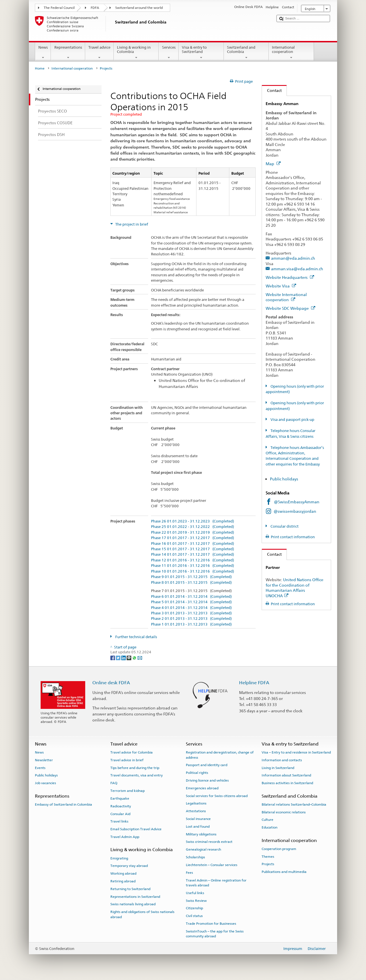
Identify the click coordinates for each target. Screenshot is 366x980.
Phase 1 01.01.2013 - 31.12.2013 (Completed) (191, 624)
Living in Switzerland (278, 768)
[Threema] (129, 657)
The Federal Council (59, 8)
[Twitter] (119, 657)
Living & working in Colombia (136, 53)
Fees (189, 873)
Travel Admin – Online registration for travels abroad (216, 883)
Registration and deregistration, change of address (220, 755)
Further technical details (136, 637)
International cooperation (291, 53)
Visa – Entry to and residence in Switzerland (296, 752)
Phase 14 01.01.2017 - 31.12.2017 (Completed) (192, 555)
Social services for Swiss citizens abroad (217, 796)
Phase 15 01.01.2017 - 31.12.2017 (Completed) (192, 549)
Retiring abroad (123, 881)
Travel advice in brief (127, 760)
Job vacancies (45, 783)
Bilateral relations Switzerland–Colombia (294, 804)
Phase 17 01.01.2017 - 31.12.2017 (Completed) (192, 538)
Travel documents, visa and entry (137, 775)
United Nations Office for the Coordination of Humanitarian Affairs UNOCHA (295, 588)
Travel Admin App (125, 837)
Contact (272, 90)
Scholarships (195, 857)
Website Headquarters (290, 277)
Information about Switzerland (286, 775)
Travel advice (100, 53)
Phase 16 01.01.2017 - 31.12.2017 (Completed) (192, 544)
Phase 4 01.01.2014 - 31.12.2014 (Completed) (191, 608)
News (43, 53)
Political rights (197, 773)
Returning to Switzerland (130, 889)
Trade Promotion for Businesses (211, 924)
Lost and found (198, 827)
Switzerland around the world (139, 8)
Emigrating (119, 858)
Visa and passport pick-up (292, 420)
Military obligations (201, 834)
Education (269, 827)
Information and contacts (282, 760)
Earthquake (120, 798)
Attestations (196, 811)
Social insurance (198, 819)
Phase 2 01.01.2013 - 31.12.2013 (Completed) (191, 619)
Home (40, 68)
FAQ (114, 783)
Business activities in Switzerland (287, 783)
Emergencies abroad (202, 788)
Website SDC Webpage (291, 308)
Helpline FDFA (254, 683)
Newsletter (44, 760)
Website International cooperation (286, 297)
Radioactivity (121, 806)
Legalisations (196, 803)
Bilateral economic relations (284, 812)
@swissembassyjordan (295, 511)
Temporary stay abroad (129, 866)
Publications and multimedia (284, 872)
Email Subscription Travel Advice (136, 829)
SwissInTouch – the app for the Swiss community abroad (215, 934)
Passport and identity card (207, 765)
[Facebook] (113, 657)
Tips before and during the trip (135, 768)
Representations (68, 53)
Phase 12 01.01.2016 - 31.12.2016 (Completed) (192, 560)
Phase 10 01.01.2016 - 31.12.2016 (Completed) (192, 571)
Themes (268, 856)
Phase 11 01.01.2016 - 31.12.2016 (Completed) (192, 566)
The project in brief (131, 224)
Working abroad (123, 873)
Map (273, 164)
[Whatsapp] (135, 657)
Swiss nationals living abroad (133, 904)
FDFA (95, 8)
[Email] (140, 657)
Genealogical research (203, 849)
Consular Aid (120, 814)
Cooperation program (279, 849)
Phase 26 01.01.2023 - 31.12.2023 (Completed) (192, 521)
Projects (268, 864)
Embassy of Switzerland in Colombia (63, 804)
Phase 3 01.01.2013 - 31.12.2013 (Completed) (191, 613)
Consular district (284, 526)
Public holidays (285, 479)
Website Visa (281, 286)
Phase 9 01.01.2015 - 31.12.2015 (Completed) (191, 577)
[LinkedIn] (124, 657)
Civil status (194, 916)
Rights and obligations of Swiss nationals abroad (142, 914)
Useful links (195, 893)
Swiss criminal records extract (209, 842)
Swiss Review (196, 900)
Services (169, 53)
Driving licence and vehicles (207, 780)
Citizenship (194, 908)
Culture (267, 820)
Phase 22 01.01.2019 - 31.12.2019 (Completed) (192, 533)
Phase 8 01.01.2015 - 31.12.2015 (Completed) (191, 583)
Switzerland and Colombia (246, 53)
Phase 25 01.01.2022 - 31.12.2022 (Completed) (192, 527)
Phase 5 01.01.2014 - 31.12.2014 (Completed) (191, 602)
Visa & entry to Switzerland (201, 53)
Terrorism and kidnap (128, 791)
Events (40, 768)
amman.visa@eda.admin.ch (297, 269)
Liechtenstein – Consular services (212, 865)
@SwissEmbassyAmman (297, 502)
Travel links (119, 821)
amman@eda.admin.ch (293, 258)
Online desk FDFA (111, 683)
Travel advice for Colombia (132, 752)
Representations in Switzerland (135, 896)
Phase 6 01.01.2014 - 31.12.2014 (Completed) (191, 597)
